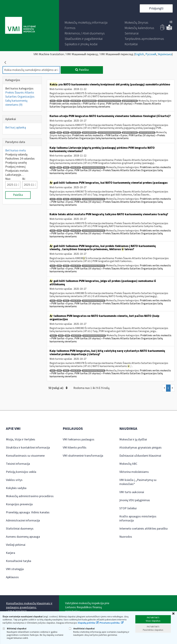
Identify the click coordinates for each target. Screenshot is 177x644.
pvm (59, 101)
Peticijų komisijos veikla (21, 472)
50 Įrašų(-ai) (58, 388)
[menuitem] (86, 23)
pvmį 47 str (76, 101)
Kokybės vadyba (16, 488)
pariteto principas (147, 133)
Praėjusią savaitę (16, 163)
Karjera (10, 553)
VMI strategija (15, 569)
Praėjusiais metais (17, 171)
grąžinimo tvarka (130, 101)
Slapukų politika (86, 623)
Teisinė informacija (18, 464)
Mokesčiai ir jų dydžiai (133, 439)
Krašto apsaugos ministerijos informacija (138, 518)
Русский (151, 54)
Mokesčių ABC (128, 464)
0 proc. (53, 336)
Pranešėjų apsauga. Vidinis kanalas (28, 512)
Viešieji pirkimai (16, 545)
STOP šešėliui (128, 508)
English (139, 54)
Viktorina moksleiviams (134, 472)
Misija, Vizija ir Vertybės (21, 439)
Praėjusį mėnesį (15, 167)
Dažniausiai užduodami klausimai (140, 456)
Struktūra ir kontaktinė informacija (28, 448)
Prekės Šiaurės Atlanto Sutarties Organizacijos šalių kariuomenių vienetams (20, 99)
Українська (165, 54)
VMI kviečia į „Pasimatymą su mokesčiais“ (138, 482)
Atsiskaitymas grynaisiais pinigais (140, 448)
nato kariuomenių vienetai (109, 101)
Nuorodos (126, 537)
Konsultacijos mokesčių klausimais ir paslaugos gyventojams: (29, 605)
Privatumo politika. (110, 623)
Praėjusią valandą (16, 155)
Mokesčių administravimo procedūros (30, 496)
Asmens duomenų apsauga (23, 537)
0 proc (66, 101)
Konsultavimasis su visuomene (25, 456)
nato (53, 101)
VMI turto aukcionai (132, 492)
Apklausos (12, 577)
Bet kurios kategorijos (19, 89)
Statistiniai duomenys (20, 529)
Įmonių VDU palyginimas (135, 500)
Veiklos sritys (14, 480)
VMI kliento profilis (75, 448)
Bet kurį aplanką (16, 128)
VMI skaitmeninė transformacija (83, 456)
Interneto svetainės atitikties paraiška (143, 529)
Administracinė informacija (23, 521)
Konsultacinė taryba (19, 561)
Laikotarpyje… (15, 175)
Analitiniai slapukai (82, 629)
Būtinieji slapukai (14, 629)
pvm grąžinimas (89, 101)
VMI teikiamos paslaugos (79, 439)
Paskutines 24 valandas (20, 159)
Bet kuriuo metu (16, 150)
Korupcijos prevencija (19, 504)
